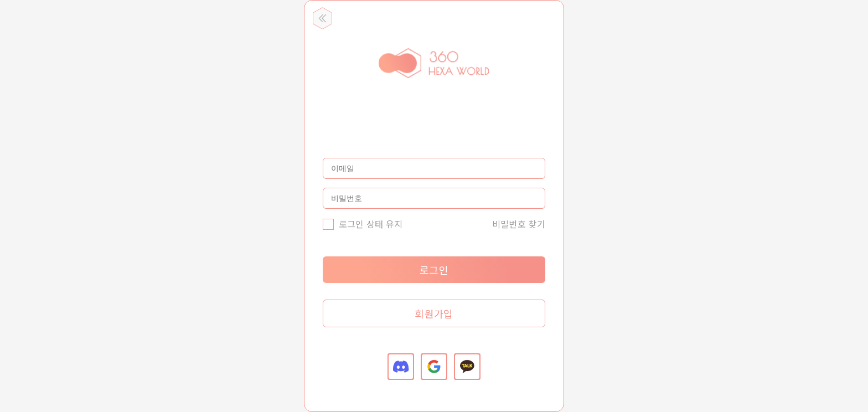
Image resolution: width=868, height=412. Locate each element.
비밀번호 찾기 (519, 224)
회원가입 (434, 313)
